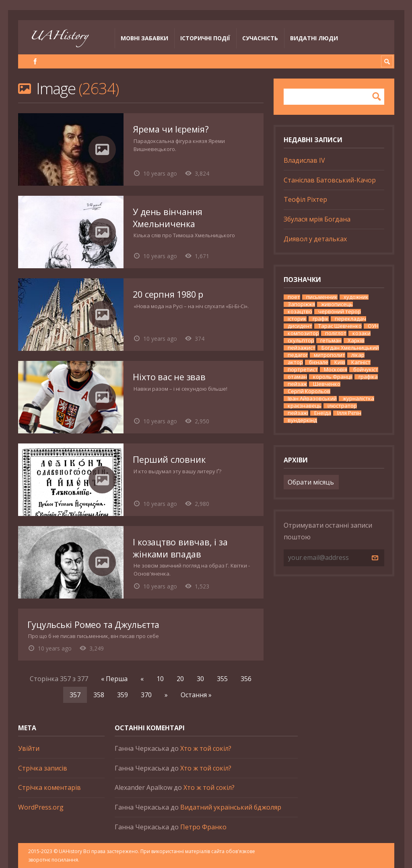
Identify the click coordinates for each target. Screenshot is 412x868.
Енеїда (323, 413)
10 (160, 679)
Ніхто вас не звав (169, 377)
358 (99, 695)
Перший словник (169, 459)
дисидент (300, 326)
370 (146, 695)
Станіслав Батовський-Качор (330, 180)
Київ (340, 362)
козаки (362, 333)
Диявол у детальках (315, 239)
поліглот (336, 333)
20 (180, 679)
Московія (336, 370)
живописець (337, 304)
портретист (303, 370)
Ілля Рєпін (349, 413)
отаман (297, 377)
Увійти (29, 748)
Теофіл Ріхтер (305, 199)
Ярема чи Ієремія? (171, 129)
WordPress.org (41, 807)
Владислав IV (304, 160)
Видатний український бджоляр (231, 807)
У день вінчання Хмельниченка (168, 218)
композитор (303, 333)
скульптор (301, 341)
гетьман (331, 341)
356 (246, 679)
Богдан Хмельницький (350, 348)
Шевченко (327, 384)
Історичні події (205, 38)
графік (321, 319)
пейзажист (302, 348)
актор (295, 362)
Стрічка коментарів (49, 787)
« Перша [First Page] (114, 679)
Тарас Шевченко (340, 326)
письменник (322, 297)
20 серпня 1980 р (168, 294)
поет (294, 297)
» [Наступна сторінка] (166, 695)
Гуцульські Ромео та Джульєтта (93, 625)
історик (297, 319)
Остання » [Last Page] (196, 695)
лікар (358, 355)
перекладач (350, 319)
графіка (368, 377)
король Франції (333, 377)
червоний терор (340, 312)
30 (200, 679)
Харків (356, 341)
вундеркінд (302, 420)
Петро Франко (203, 827)
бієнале (319, 362)
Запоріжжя (301, 304)
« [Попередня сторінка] (142, 679)
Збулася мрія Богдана (317, 219)
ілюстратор (342, 406)
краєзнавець (305, 406)
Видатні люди (314, 38)
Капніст (361, 362)
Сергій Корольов (309, 391)
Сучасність (260, 38)
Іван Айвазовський (312, 399)
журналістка (358, 399)
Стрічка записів (43, 768)
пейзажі (298, 413)
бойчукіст (366, 370)
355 (222, 679)
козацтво (300, 312)
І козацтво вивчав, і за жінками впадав (180, 548)
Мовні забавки (144, 38)
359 (123, 695)
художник (356, 297)
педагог (298, 355)
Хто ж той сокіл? (206, 748)
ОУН (373, 326)
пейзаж (297, 384)
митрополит (330, 355)
